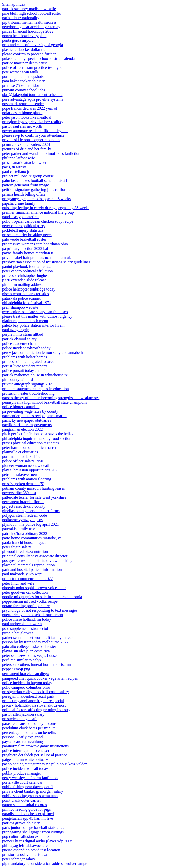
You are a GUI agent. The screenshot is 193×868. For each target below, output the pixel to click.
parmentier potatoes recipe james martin (34, 416)
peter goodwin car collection (25, 592)
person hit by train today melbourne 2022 (35, 642)
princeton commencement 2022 (27, 579)
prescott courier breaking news (27, 235)
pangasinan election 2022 (22, 429)
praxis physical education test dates (30, 443)
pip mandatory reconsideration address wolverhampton (46, 864)
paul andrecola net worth (22, 624)
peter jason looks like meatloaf (27, 117)
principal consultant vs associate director (35, 556)
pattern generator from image (26, 185)
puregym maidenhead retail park (28, 696)
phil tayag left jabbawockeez (25, 846)
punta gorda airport (17, 40)
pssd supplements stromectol (25, 628)
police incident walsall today (25, 769)
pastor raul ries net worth (22, 126)
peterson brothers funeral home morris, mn (36, 665)
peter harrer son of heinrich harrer (29, 447)
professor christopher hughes (25, 276)
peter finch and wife (18, 583)
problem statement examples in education (35, 389)
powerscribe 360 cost (19, 493)
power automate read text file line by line (35, 131)
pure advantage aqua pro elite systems (33, 99)
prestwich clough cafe (20, 719)
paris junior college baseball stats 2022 (33, 827)
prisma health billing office (24, 194)
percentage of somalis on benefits (29, 732)
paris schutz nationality (21, 18)
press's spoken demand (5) (23, 484)
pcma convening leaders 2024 (26, 144)
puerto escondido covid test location (31, 850)
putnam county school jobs (24, 90)
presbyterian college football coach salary (36, 692)
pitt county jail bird (17, 380)
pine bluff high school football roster (32, 13)
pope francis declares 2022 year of (30, 108)
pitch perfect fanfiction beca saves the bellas (38, 434)
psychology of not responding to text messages (40, 610)
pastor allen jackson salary (23, 714)
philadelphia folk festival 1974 (27, 303)
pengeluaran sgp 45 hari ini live (27, 818)
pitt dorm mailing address (23, 285)
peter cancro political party (24, 226)
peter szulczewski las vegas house (29, 656)
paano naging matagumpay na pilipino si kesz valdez (44, 764)
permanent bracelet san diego (26, 674)
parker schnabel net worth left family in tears (38, 637)
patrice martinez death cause (25, 63)
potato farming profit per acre (26, 606)
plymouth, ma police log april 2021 (30, 524)
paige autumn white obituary (25, 760)
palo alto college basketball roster (29, 646)
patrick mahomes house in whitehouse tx (35, 375)
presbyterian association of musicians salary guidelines (46, 262)
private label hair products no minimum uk (36, 257)
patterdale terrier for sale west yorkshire (34, 497)
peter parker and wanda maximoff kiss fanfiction (41, 153)
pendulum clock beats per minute (29, 728)
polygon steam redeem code (25, 515)
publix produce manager (22, 773)
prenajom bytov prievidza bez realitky (33, 122)
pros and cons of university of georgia (32, 45)
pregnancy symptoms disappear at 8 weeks (36, 199)
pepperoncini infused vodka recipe (30, 601)
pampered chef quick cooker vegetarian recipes (40, 678)
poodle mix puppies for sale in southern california (42, 597)
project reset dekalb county (24, 506)
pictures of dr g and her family (27, 149)
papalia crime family (19, 203)
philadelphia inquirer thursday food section (37, 438)
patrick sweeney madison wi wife (29, 9)
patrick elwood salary (19, 339)
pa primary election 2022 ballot (27, 248)
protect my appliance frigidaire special (33, 701)
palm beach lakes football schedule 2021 (35, 181)
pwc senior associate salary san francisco (35, 312)
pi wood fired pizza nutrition (25, 551)
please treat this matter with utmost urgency (37, 316)
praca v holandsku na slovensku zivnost (34, 705)
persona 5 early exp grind (22, 737)
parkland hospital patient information (32, 570)
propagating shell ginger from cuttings (33, 832)
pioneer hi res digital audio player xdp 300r (37, 841)
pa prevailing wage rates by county (30, 411)
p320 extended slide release (24, 280)
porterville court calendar (22, 782)
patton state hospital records (25, 805)
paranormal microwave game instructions (35, 746)
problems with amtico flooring (27, 479)
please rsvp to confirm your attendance (33, 135)
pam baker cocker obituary (23, 81)
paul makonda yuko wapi (22, 574)
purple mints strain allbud (23, 334)
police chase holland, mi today (27, 619)
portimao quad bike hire (21, 456)
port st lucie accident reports (25, 366)
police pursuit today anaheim (25, 371)
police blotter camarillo (21, 407)
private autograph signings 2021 (28, 384)
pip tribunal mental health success (29, 22)
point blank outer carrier (21, 800)
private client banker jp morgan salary (33, 791)
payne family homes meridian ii (28, 253)
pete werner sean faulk (20, 72)
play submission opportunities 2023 (31, 470)
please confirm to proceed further (29, 54)
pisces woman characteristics (25, 294)
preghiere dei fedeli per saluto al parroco (35, 755)
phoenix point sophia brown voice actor (34, 588)
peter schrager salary (19, 859)
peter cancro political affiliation (27, 271)
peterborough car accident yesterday (31, 27)
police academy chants (20, 343)
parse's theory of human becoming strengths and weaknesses (51, 398)
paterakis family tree (19, 529)
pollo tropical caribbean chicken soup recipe (38, 221)
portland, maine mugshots (23, 77)
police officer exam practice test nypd (32, 67)
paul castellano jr (16, 172)
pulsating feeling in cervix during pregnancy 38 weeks (46, 208)
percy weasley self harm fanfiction (30, 778)
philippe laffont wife (18, 158)
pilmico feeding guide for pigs (26, 809)
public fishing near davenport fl (27, 787)
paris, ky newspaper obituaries (27, 420)
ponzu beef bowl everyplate (24, 36)
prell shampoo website (20, 307)
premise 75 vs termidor (21, 86)
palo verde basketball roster (24, 239)
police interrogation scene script (28, 751)
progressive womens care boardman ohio (35, 244)
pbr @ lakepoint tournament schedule (32, 95)
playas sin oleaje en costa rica (26, 651)
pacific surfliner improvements (27, 425)
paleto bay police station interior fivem (33, 325)
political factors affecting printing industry (36, 710)
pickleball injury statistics (23, 230)
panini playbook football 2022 (26, 267)
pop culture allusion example (25, 836)
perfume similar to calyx (22, 660)
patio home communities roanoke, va (32, 538)
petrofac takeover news (21, 475)
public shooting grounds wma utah (30, 796)
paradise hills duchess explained (28, 814)
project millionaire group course (28, 176)
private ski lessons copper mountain (31, 140)
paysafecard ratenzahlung (22, 741)
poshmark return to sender (23, 104)
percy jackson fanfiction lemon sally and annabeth (42, 352)
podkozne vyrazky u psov (23, 520)
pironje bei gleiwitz (18, 633)
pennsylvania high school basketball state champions (44, 402)
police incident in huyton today (27, 683)
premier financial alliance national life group (38, 212)
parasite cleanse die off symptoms (29, 723)
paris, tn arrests (14, 167)
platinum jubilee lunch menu (25, 321)
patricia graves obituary (21, 823)
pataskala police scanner (21, 298)
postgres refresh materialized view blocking (37, 561)
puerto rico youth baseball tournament (33, 615)
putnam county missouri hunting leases (33, 488)
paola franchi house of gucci (25, 542)
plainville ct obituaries (20, 452)
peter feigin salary (17, 547)
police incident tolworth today (26, 348)
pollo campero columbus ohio (26, 687)
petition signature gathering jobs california (36, 190)
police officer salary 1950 (23, 461)
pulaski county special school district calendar (39, 58)
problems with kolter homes (25, 357)
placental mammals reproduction (28, 565)
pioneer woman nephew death (26, 466)
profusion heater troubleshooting (28, 393)
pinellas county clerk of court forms (31, 511)
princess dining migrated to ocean (29, 361)
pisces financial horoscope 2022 (28, 31)
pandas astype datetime (21, 217)
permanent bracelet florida (23, 502)
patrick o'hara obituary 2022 (25, 533)
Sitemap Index (14, 4)
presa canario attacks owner (24, 162)
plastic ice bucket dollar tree (25, 49)
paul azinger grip (16, 330)
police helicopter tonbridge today (29, 289)
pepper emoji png (16, 669)
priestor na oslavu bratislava (25, 855)
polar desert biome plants (22, 113)
